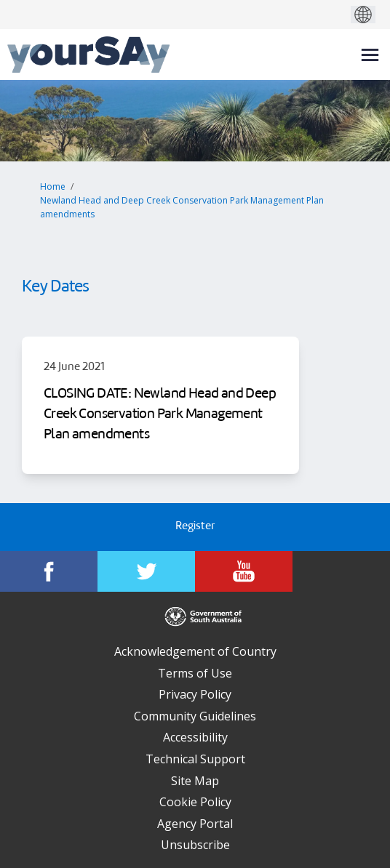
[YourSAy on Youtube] (244, 571)
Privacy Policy (195, 694)
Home (53, 186)
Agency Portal (195, 824)
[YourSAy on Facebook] (49, 571)
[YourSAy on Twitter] (146, 571)
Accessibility (195, 737)
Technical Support (195, 759)
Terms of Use (195, 673)
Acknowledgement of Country (195, 651)
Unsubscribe (195, 845)
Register (195, 527)
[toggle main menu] (370, 55)
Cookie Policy (195, 802)
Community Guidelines (195, 716)
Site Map (195, 781)
